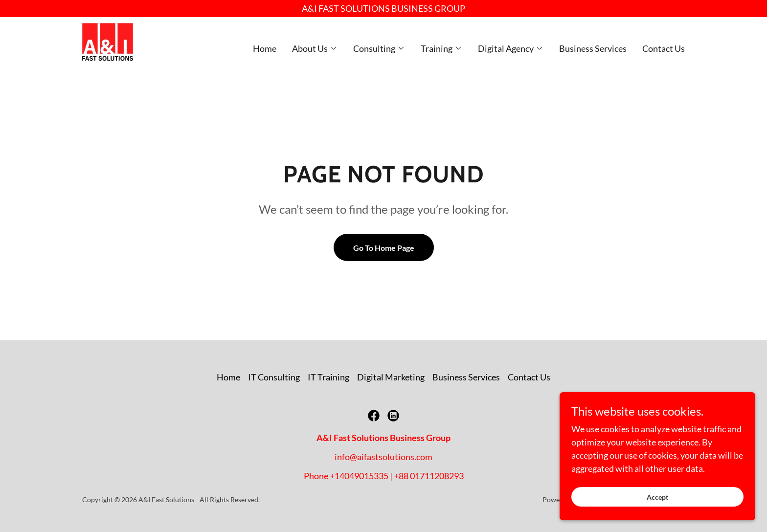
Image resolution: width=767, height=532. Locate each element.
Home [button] (228, 377)
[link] (108, 47)
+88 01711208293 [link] (429, 476)
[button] (315, 48)
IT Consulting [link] (274, 377)
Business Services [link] (593, 48)
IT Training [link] (328, 377)
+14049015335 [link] (359, 476)
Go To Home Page (384, 248)
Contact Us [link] (664, 48)
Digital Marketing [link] (391, 377)
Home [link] (265, 48)
